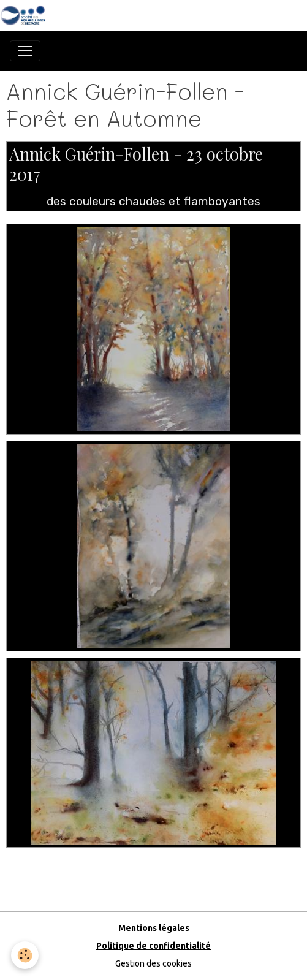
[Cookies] (25, 955)
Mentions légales (154, 928)
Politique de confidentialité (153, 946)
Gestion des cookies (153, 963)
